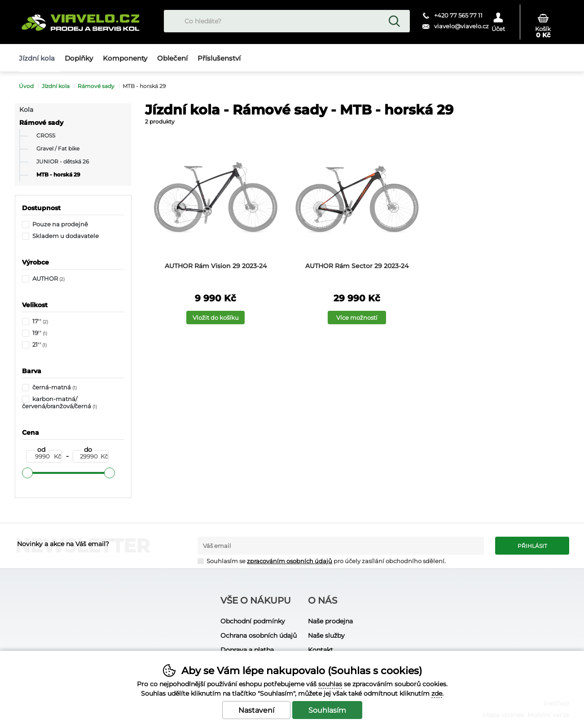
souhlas (330, 684)
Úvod (26, 86)
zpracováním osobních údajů (290, 561)
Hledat (394, 21)
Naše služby (326, 635)
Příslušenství (219, 58)
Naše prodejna (330, 621)
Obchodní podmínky (253, 621)
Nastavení (256, 710)
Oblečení (172, 58)
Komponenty (125, 58)
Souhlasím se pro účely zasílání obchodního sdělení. (322, 561)
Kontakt (321, 650)
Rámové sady (41, 123)
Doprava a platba (247, 650)
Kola (26, 110)
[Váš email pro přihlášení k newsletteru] (341, 546)
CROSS (46, 136)
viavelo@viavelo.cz (461, 26)
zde (437, 693)
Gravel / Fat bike (58, 149)
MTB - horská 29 (58, 175)
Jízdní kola (56, 86)
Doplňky (79, 58)
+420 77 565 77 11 (458, 15)
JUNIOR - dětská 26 (63, 162)
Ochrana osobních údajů (259, 635)
